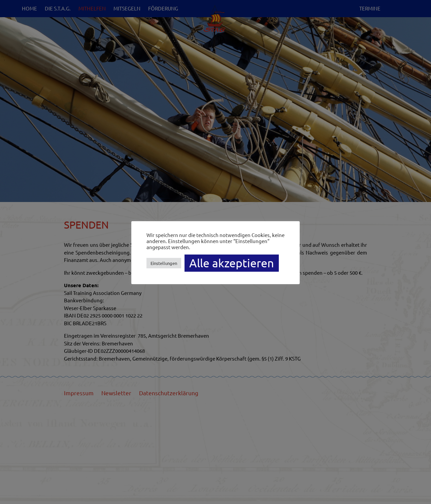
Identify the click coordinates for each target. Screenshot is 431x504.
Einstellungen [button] (164, 263)
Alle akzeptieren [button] (232, 263)
